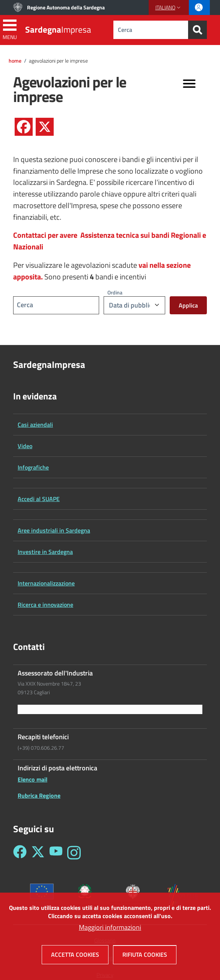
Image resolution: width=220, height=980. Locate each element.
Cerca (25, 305)
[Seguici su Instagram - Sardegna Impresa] (74, 853)
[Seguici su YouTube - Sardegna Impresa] (56, 853)
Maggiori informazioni (110, 929)
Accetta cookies (75, 956)
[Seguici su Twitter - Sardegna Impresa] (38, 853)
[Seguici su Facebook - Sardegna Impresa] (20, 853)
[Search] (197, 30)
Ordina (115, 292)
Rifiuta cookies (145, 956)
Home (15, 61)
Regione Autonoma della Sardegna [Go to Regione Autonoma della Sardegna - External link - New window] (66, 7)
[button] (169, 8)
